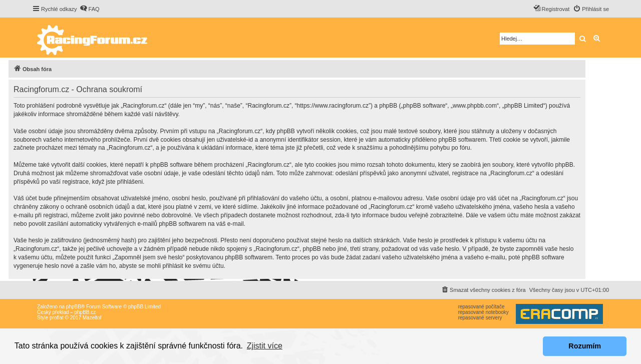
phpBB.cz (85, 312)
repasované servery (480, 318)
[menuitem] (90, 9)
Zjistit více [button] (265, 346)
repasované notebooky (484, 312)
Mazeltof (92, 318)
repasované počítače (482, 307)
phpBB (74, 307)
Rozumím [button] (585, 346)
